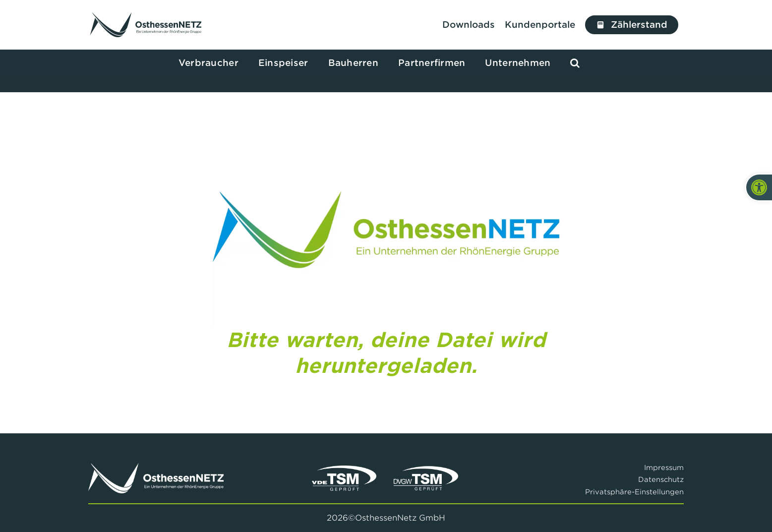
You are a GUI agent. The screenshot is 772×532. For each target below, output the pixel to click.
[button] (575, 63)
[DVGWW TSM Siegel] (426, 470)
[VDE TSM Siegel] (344, 470)
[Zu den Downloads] (469, 25)
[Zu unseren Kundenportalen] (542, 25)
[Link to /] (146, 25)
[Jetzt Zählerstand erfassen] (632, 25)
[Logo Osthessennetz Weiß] (156, 467)
